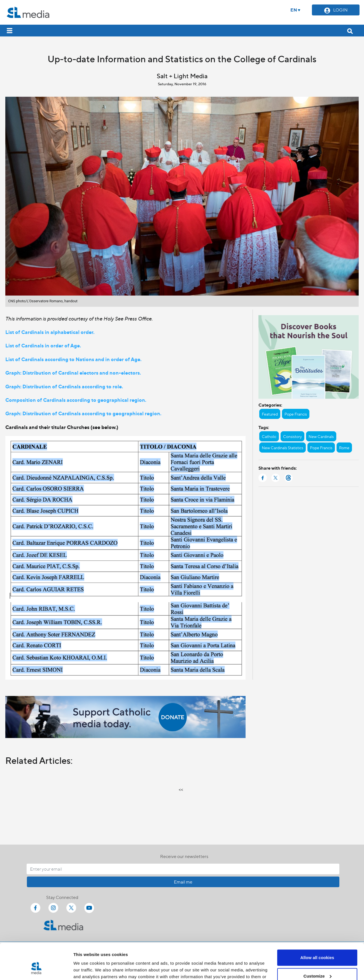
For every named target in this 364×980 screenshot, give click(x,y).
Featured (270, 414)
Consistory (292, 436)
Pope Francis (296, 414)
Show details (86, 969)
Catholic (269, 436)
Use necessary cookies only (317, 964)
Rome (344, 448)
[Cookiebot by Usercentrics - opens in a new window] (36, 969)
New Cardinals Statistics (283, 448)
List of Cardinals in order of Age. (43, 345)
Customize (318, 946)
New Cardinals (321, 436)
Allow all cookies (317, 928)
